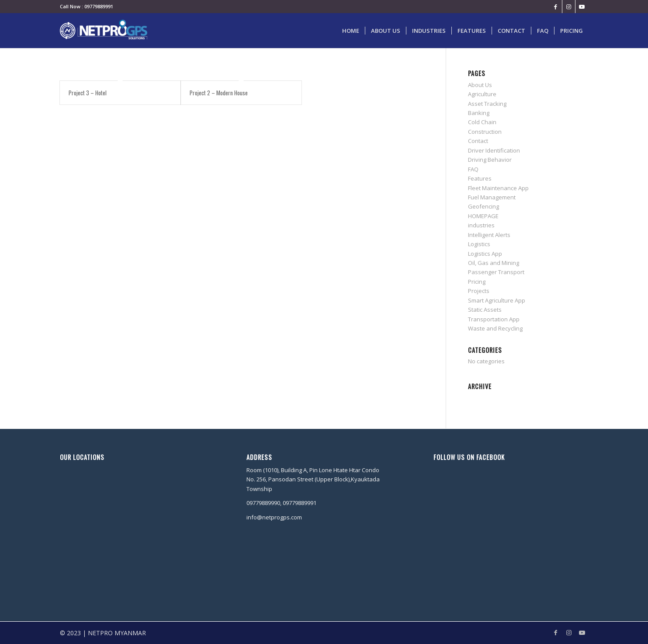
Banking (479, 113)
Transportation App (494, 319)
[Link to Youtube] (582, 7)
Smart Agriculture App (497, 300)
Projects (479, 291)
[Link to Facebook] (556, 7)
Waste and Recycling (495, 328)
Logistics (479, 244)
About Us (480, 85)
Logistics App (485, 254)
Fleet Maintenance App (498, 188)
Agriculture (482, 94)
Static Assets (485, 310)
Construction (485, 132)
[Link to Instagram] (569, 7)
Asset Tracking (487, 104)
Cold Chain (482, 122)
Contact (478, 141)
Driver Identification (494, 150)
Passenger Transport (496, 272)
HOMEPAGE (483, 216)
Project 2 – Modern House (219, 93)
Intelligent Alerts (489, 235)
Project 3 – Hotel (88, 93)
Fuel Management (492, 197)
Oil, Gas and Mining (494, 263)
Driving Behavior (490, 160)
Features (480, 178)
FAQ (473, 169)
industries (481, 225)
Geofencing (483, 206)
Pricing (477, 282)
